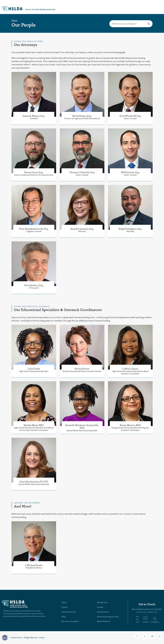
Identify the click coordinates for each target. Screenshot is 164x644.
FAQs (64, 617)
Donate (100, 607)
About (14, 20)
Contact (145, 619)
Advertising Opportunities (108, 617)
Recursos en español (70, 621)
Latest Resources (69, 612)
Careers (65, 607)
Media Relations (104, 621)
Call (137, 619)
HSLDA (19, 638)
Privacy (42, 638)
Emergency (155, 619)
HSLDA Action (103, 612)
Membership (102, 602)
